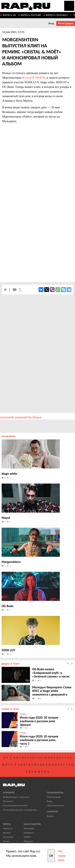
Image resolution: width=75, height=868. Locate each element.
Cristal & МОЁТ (34, 78)
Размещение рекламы (15, 805)
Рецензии (8, 837)
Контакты (8, 801)
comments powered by (21, 417)
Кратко (7, 833)
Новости (8, 828)
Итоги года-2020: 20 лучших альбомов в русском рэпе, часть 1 (39, 740)
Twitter (27, 837)
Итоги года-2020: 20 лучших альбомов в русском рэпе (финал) (39, 721)
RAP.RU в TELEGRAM (57, 15)
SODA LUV (8, 650)
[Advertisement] (37, 241)
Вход (51, 23)
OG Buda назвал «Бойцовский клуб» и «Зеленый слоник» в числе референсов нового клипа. (51, 675)
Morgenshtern (11, 562)
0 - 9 (5, 758)
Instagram (29, 833)
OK (51, 856)
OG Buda (7, 606)
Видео (50, 816)
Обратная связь (55, 805)
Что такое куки (62, 856)
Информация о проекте (16, 797)
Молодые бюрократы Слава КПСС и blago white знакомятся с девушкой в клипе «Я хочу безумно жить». (52, 694)
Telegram (28, 841)
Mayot (6, 518)
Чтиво (23, 714)
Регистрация (66, 23)
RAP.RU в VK (9, 15)
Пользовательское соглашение (20, 810)
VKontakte (29, 828)
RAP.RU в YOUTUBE (31, 15)
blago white (9, 474)
